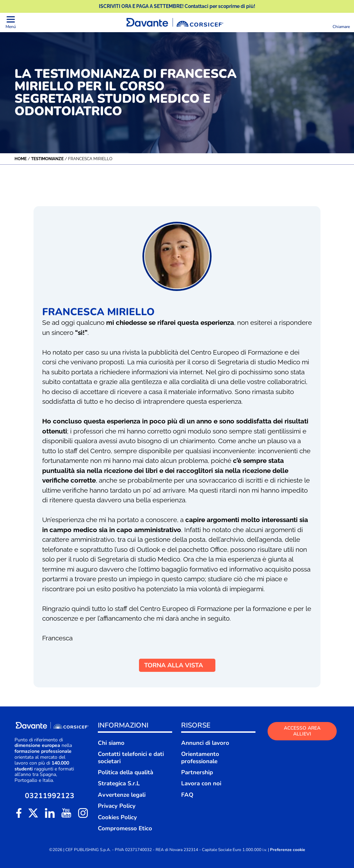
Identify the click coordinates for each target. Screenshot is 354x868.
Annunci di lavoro (205, 743)
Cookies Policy (117, 817)
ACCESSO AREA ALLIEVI (302, 731)
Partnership (197, 772)
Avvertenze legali (122, 795)
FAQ (187, 795)
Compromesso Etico (125, 828)
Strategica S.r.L (119, 783)
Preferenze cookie (288, 850)
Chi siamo (111, 743)
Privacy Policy (117, 806)
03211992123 (50, 796)
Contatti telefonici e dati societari (131, 757)
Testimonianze (47, 159)
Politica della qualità (125, 772)
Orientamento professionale (200, 757)
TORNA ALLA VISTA (177, 665)
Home (21, 159)
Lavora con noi (201, 783)
